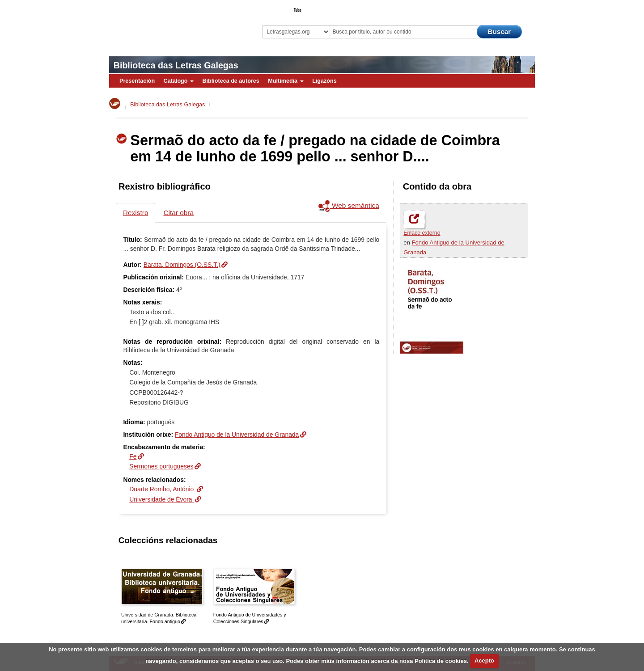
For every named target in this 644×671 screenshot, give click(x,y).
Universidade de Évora (161, 499)
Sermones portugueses (161, 466)
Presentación (137, 81)
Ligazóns (324, 81)
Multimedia (286, 81)
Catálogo (179, 81)
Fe (133, 456)
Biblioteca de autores (231, 81)
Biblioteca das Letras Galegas (176, 65)
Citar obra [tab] (178, 213)
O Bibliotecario (494, 7)
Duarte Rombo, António (162, 489)
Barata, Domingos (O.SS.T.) (182, 265)
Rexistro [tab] (136, 213)
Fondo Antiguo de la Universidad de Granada (237, 435)
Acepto (484, 660)
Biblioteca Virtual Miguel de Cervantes (172, 23)
